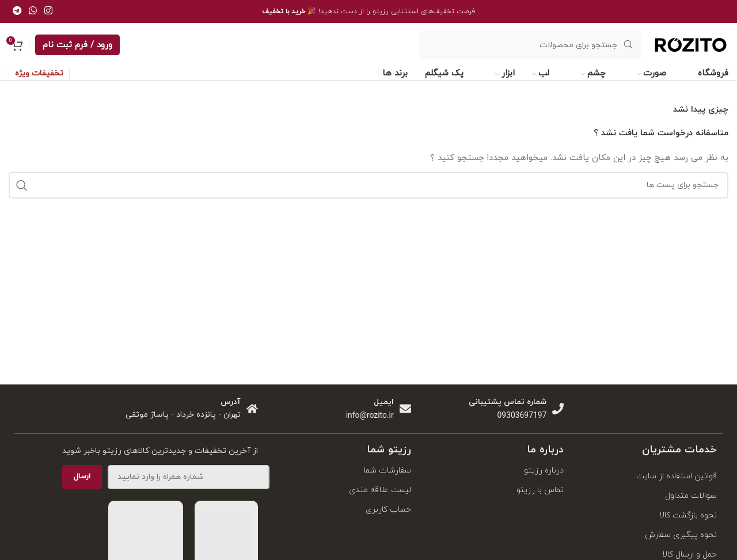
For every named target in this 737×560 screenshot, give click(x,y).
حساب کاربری (388, 510)
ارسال (82, 477)
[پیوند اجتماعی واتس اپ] (33, 12)
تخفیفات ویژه (39, 74)
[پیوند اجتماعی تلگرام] (17, 12)
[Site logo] (691, 57)
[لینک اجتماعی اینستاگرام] (49, 12)
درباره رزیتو (544, 471)
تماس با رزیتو (540, 490)
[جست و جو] (530, 45)
